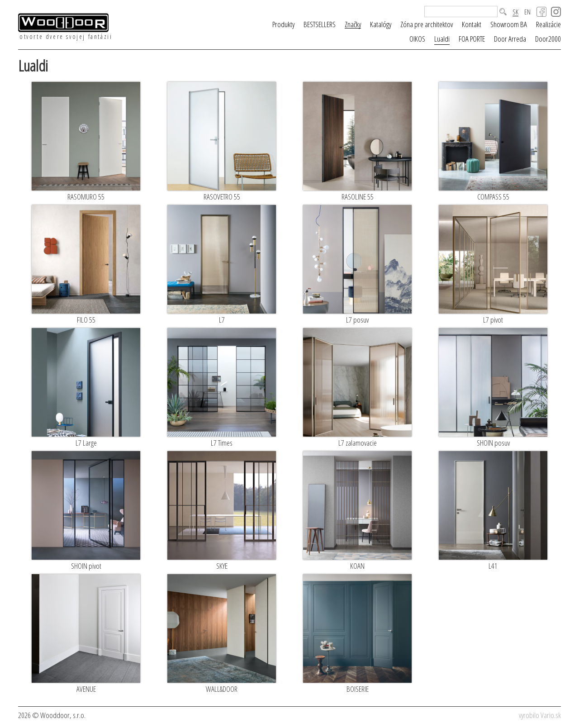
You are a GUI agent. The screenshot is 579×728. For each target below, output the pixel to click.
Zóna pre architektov (427, 24)
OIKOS (417, 39)
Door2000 (548, 39)
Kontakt (472, 24)
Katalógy (381, 24)
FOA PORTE (472, 39)
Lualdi (442, 39)
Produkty (283, 24)
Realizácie (548, 24)
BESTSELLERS (320, 24)
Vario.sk (551, 715)
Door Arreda (510, 39)
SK (515, 12)
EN (527, 12)
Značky (353, 24)
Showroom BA (509, 24)
